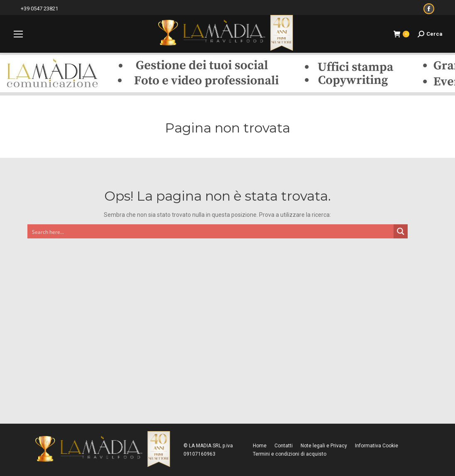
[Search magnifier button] (401, 231)
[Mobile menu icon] (18, 34)
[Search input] (211, 231)
